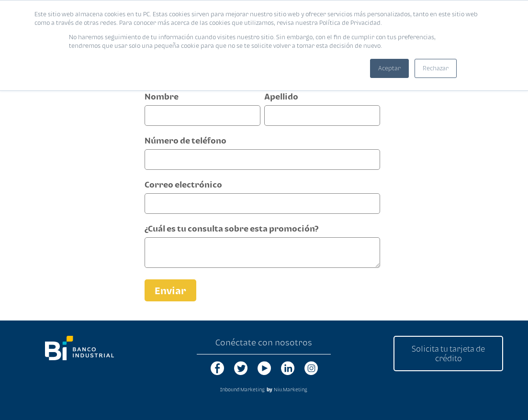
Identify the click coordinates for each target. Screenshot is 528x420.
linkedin (287, 368)
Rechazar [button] (436, 68)
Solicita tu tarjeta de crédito (448, 354)
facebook (217, 368)
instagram (311, 368)
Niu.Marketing (291, 389)
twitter (241, 368)
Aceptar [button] (389, 68)
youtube (264, 368)
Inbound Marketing (242, 389)
